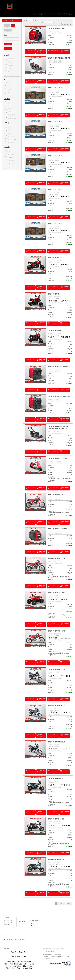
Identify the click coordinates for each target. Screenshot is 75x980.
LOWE (8, 68)
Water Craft (10, 115)
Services (47, 14)
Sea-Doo (9, 75)
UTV (8, 106)
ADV (8, 151)
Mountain (9, 142)
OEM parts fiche (68, 14)
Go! (38, 3)
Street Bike (10, 109)
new (13, 26)
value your (41, 51)
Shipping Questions (48, 951)
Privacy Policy (58, 951)
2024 (8, 89)
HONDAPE (10, 65)
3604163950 (48, 3)
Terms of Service (48, 953)
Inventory (40, 14)
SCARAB (9, 71)
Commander (10, 161)
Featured (7, 26)
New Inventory (8, 936)
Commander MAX (10, 164)
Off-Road (9, 112)
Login (59, 3)
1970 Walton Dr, (8, 917)
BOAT (8, 133)
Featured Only (66, 24)
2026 (8, 83)
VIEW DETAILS (65, 51)
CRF (8, 168)
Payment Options (59, 953)
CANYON (9, 157)
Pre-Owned (8, 30)
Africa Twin (10, 154)
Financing (53, 14)
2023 (8, 93)
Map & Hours (27, 6)
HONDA (9, 62)
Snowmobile (10, 118)
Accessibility (47, 955)
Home (34, 14)
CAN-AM (9, 59)
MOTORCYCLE (11, 139)
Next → (69, 900)
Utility (8, 127)
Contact (60, 14)
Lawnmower (10, 136)
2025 (8, 86)
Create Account (67, 3)
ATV (8, 102)
